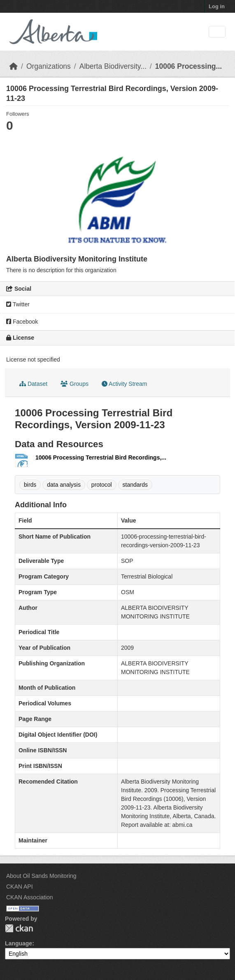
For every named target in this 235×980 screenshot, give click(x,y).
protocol (102, 485)
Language (19, 943)
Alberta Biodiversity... (113, 66)
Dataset (33, 384)
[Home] (14, 66)
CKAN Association (30, 897)
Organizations (49, 66)
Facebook (22, 322)
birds (30, 485)
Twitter (18, 304)
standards (135, 485)
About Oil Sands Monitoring (41, 876)
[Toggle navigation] (217, 32)
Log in (217, 6)
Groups (74, 384)
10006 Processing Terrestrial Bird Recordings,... (101, 457)
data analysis (64, 485)
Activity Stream (124, 384)
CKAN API (20, 887)
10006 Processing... (188, 66)
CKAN (19, 928)
